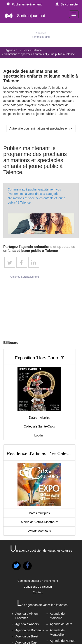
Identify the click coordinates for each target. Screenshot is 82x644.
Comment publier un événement (38, 581)
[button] (67, 4)
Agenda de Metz (61, 624)
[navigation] (74, 14)
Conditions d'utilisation (38, 587)
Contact (38, 592)
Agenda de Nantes (63, 641)
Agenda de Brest (27, 636)
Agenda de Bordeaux (30, 630)
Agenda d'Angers (27, 624)
